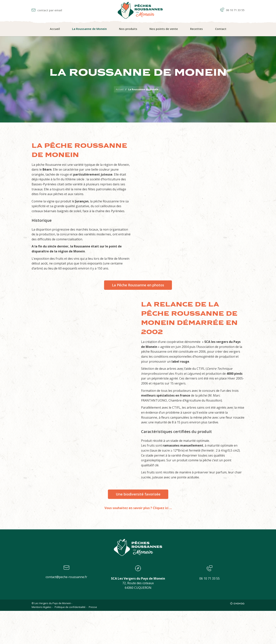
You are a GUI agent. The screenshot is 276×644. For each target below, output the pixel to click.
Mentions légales (41, 607)
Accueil (55, 29)
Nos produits (128, 29)
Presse (93, 607)
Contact (221, 29)
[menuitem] (55, 29)
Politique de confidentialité (70, 607)
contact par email (47, 10)
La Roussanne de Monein (89, 29)
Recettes (196, 29)
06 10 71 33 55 (232, 10)
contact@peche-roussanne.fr (66, 577)
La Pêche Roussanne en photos (138, 285)
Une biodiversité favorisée (138, 494)
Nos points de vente (164, 29)
